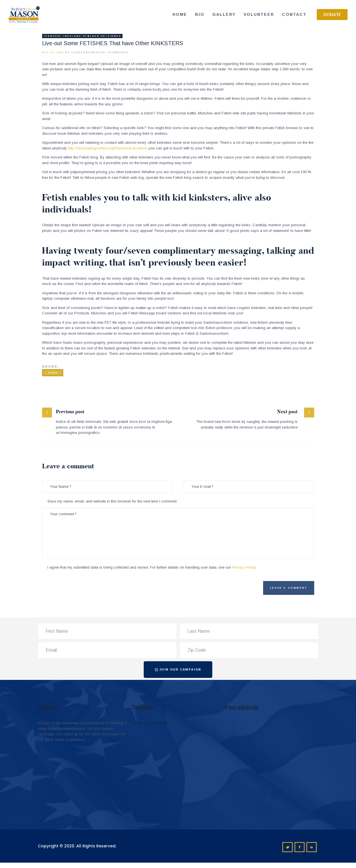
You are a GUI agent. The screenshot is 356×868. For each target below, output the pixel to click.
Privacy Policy (244, 567)
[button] (332, 15)
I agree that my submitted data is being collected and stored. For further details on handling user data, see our (152, 567)
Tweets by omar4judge (150, 723)
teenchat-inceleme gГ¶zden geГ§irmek (82, 36)
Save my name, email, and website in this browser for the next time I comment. (112, 501)
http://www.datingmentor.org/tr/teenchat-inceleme (108, 148)
